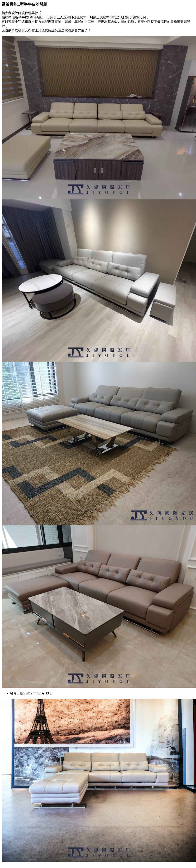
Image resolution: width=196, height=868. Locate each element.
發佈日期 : (17, 693)
